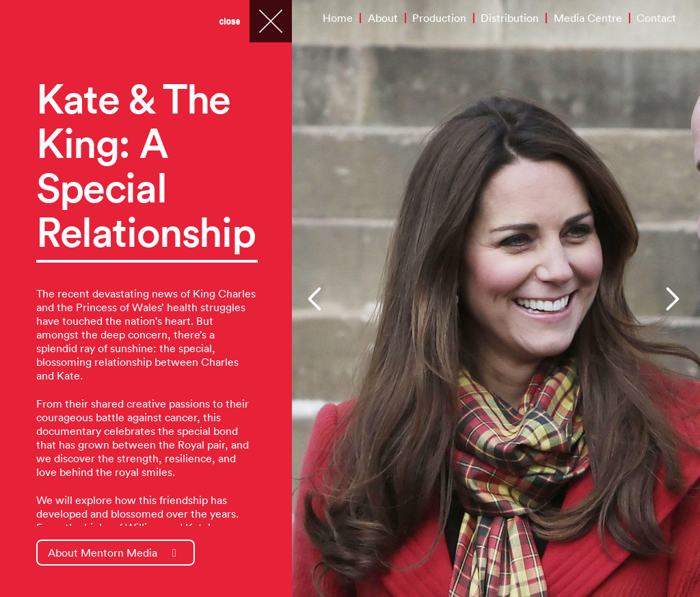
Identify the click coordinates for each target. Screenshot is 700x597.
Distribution (510, 18)
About (383, 18)
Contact (656, 18)
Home (338, 18)
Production (439, 18)
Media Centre (588, 18)
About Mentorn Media (112, 553)
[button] (316, 299)
